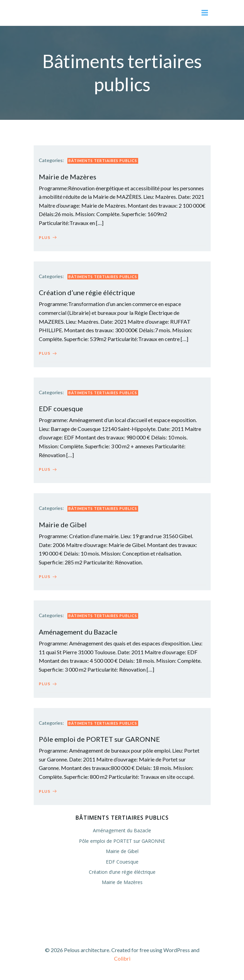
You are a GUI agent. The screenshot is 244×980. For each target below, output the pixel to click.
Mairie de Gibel (122, 851)
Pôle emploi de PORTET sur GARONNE (122, 841)
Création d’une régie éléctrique (122, 872)
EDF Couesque (122, 862)
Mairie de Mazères (122, 882)
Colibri (122, 958)
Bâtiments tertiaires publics (103, 160)
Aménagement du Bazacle (122, 830)
